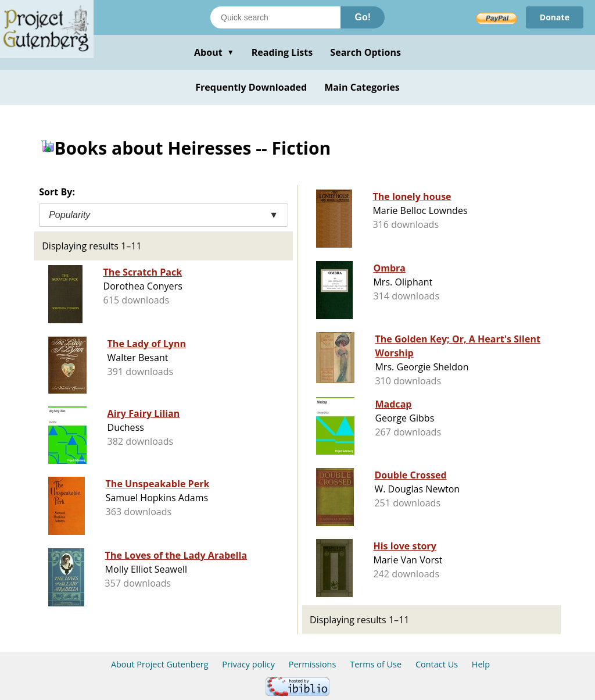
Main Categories (362, 87)
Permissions (313, 664)
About (214, 52)
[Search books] (275, 17)
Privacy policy (248, 664)
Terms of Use (376, 664)
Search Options (365, 52)
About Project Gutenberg (160, 664)
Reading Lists (282, 52)
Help (481, 664)
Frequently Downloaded (251, 87)
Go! (363, 17)
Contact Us (437, 664)
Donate (555, 17)
